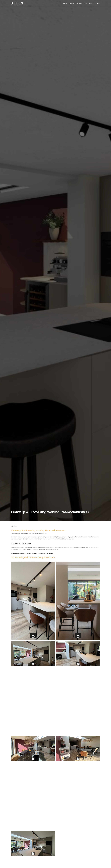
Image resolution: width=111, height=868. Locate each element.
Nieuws (91, 3)
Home (65, 3)
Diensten (79, 3)
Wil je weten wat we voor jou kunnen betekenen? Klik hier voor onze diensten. (32, 553)
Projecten (72, 3)
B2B (85, 3)
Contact (98, 3)
